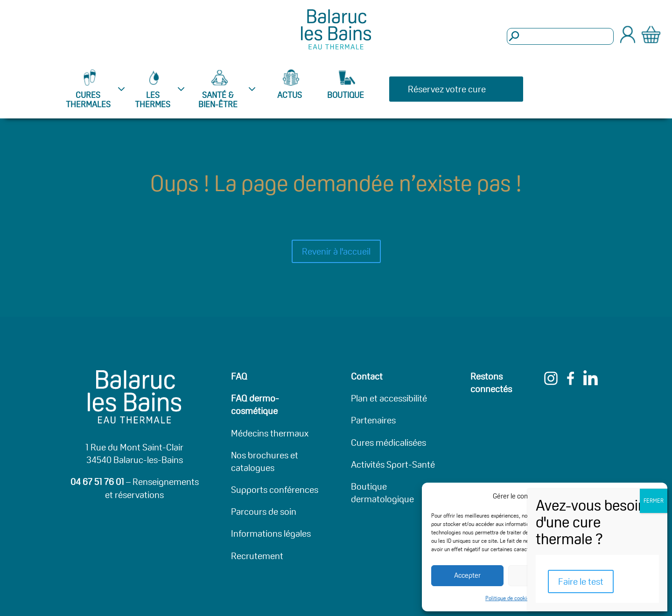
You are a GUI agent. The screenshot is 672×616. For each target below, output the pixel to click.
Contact (367, 376)
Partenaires (373, 420)
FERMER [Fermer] (654, 501)
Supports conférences (275, 490)
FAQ (239, 376)
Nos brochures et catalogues (265, 461)
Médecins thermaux (270, 433)
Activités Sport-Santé (393, 464)
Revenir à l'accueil (336, 251)
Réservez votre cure (447, 89)
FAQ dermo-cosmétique (255, 405)
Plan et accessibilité (389, 398)
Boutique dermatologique (382, 493)
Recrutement (257, 556)
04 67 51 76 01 (97, 482)
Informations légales (271, 533)
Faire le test (581, 581)
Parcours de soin (264, 512)
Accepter (467, 575)
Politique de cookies (509, 598)
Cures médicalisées (388, 443)
